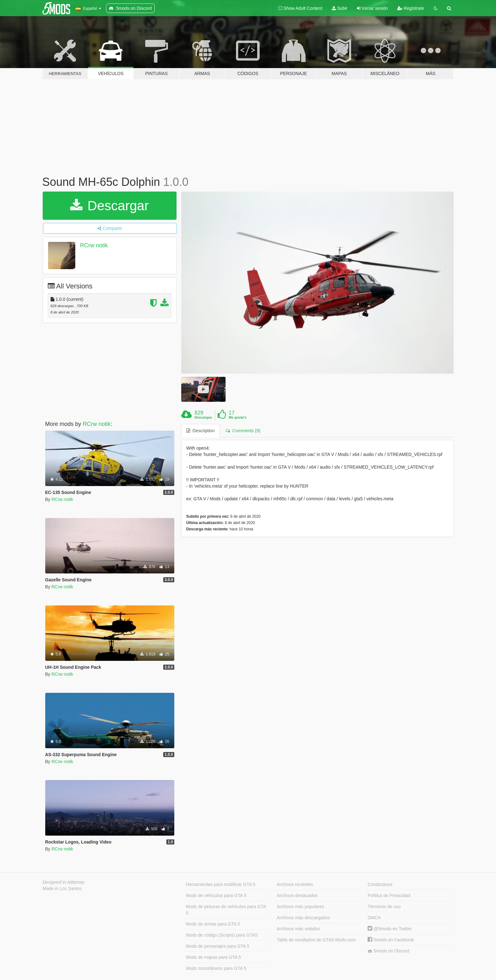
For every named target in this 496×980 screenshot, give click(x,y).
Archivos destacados (297, 895)
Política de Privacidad (389, 895)
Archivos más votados (298, 929)
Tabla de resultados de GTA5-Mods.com (316, 940)
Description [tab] (201, 431)
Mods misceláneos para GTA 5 (216, 968)
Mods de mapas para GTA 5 (214, 957)
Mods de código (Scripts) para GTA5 (222, 935)
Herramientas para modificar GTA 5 (221, 884)
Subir (340, 8)
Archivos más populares (300, 907)
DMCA (374, 918)
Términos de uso (384, 907)
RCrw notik (94, 245)
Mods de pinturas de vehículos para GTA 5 (226, 910)
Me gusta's (238, 417)
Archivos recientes (295, 884)
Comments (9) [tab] (243, 431)
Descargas (203, 417)
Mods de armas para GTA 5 (213, 924)
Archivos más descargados (303, 918)
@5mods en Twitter (390, 929)
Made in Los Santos (62, 888)
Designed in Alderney (64, 882)
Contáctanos (380, 884)
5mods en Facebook (391, 940)
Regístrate (411, 8)
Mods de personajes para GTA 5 (218, 946)
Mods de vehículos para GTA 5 (216, 895)
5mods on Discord (388, 951)
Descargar (109, 206)
